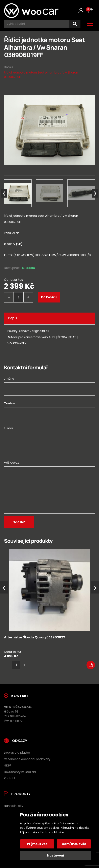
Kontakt (10, 778)
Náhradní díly (14, 806)
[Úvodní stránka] (31, 11)
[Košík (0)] (91, 11)
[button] (91, 665)
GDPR (8, 765)
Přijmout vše (37, 844)
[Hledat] (75, 24)
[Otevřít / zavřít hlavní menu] (90, 24)
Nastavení (56, 855)
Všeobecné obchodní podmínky (27, 759)
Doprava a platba (17, 753)
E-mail (9, 428)
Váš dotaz (11, 463)
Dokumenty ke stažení (20, 772)
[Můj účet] (81, 11)
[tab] (49, 250)
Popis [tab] (13, 318)
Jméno (9, 379)
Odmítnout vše (74, 844)
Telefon (9, 403)
